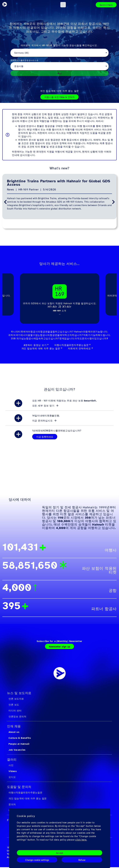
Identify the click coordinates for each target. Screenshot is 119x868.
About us (14, 733)
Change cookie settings (37, 860)
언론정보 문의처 (17, 717)
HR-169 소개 (60, 311)
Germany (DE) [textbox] (22, 53)
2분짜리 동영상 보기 (35, 346)
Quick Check (106, 5)
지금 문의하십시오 (43, 421)
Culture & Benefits (20, 739)
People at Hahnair (19, 745)
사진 (11, 766)
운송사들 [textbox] (19, 66)
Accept (60, 853)
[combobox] (60, 53)
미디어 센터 (15, 711)
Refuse (82, 860)
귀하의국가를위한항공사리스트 (25, 60)
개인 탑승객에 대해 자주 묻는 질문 (59, 91)
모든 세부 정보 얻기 (44, 406)
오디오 (12, 778)
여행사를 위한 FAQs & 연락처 (59, 97)
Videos (13, 772)
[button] (63, 5)
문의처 (12, 805)
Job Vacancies (17, 751)
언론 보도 (14, 706)
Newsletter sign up (60, 647)
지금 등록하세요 (45, 438)
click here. (81, 840)
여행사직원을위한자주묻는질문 (71, 346)
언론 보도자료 (16, 700)
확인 (60, 74)
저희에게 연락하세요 (79, 349)
